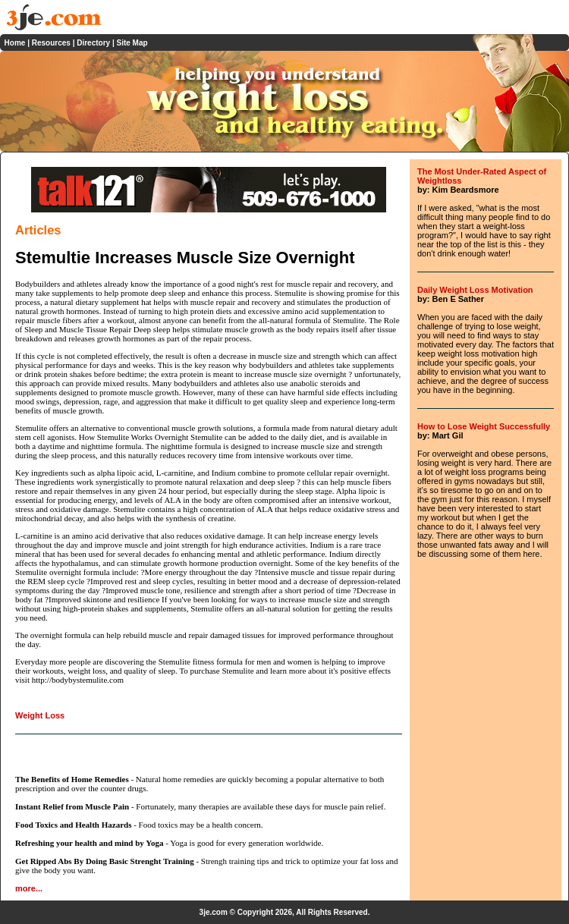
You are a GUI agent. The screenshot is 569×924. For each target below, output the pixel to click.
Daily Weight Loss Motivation (475, 290)
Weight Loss (40, 715)
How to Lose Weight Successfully (484, 426)
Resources (51, 43)
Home (15, 43)
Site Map (132, 43)
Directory (93, 43)
